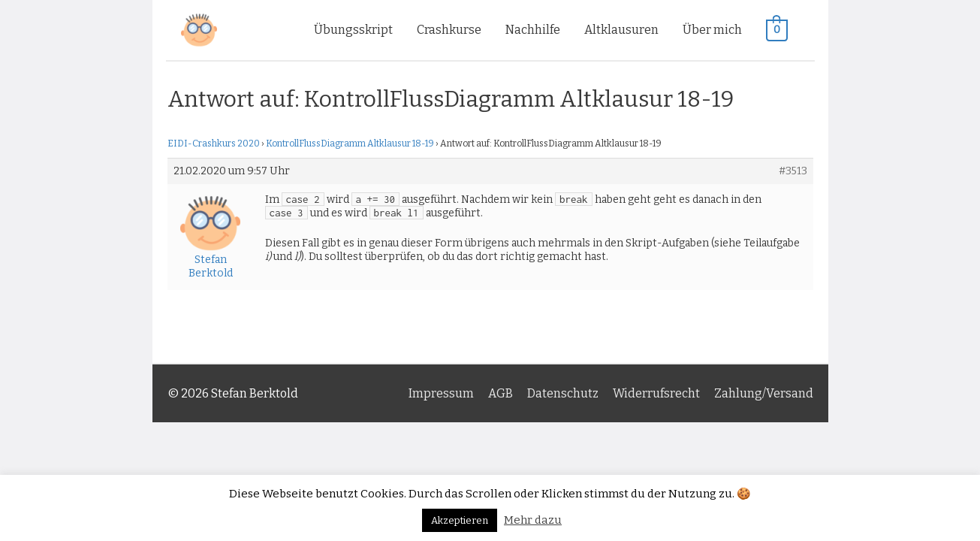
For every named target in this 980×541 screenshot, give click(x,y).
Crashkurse (449, 30)
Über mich (712, 30)
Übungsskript (353, 30)
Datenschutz (563, 393)
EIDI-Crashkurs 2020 (214, 144)
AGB (501, 393)
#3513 (793, 171)
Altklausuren (621, 30)
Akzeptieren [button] (460, 520)
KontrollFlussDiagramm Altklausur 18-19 (350, 144)
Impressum (441, 393)
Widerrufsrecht (656, 393)
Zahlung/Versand (764, 393)
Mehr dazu (533, 520)
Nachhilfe (533, 30)
